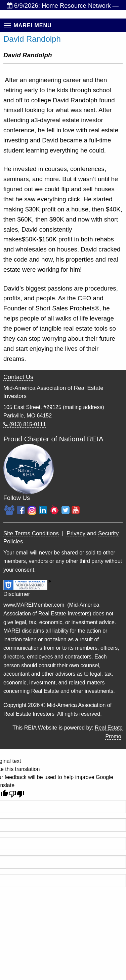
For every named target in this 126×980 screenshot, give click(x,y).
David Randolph (32, 39)
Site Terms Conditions (31, 533)
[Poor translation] (16, 794)
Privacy (76, 533)
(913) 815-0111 (25, 424)
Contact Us (18, 377)
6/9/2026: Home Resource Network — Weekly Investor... (63, 6)
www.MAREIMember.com (34, 605)
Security (108, 533)
